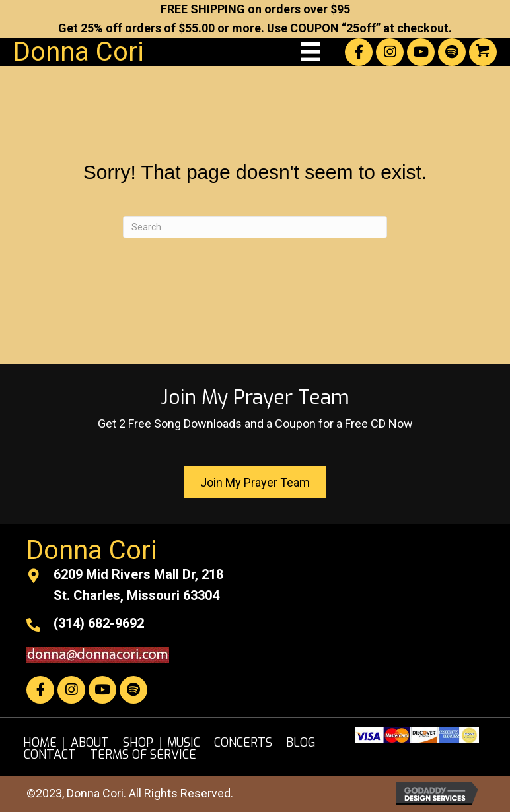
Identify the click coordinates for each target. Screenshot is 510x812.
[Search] (255, 227)
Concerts (243, 743)
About (90, 743)
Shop (138, 743)
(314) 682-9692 (99, 623)
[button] (359, 52)
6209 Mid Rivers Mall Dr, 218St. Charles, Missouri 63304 (138, 585)
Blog (301, 743)
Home (40, 743)
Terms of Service (143, 755)
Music (184, 743)
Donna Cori (79, 52)
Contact (50, 755)
